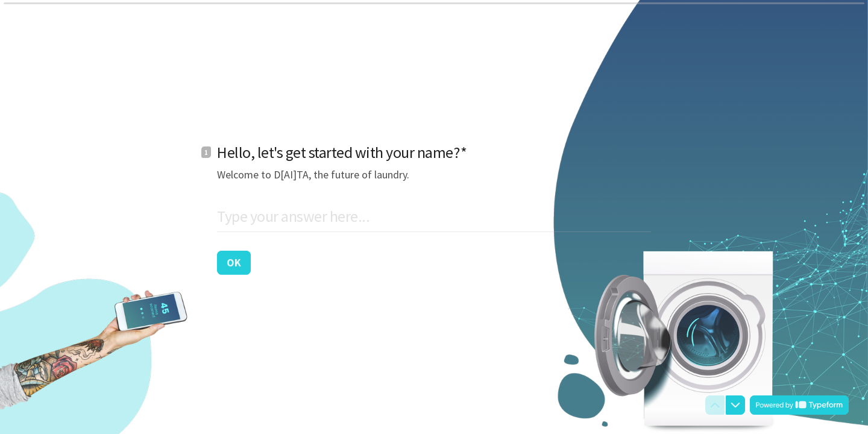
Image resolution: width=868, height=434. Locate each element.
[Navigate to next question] (735, 405)
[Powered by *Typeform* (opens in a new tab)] (799, 405)
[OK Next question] (234, 262)
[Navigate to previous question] (715, 405)
